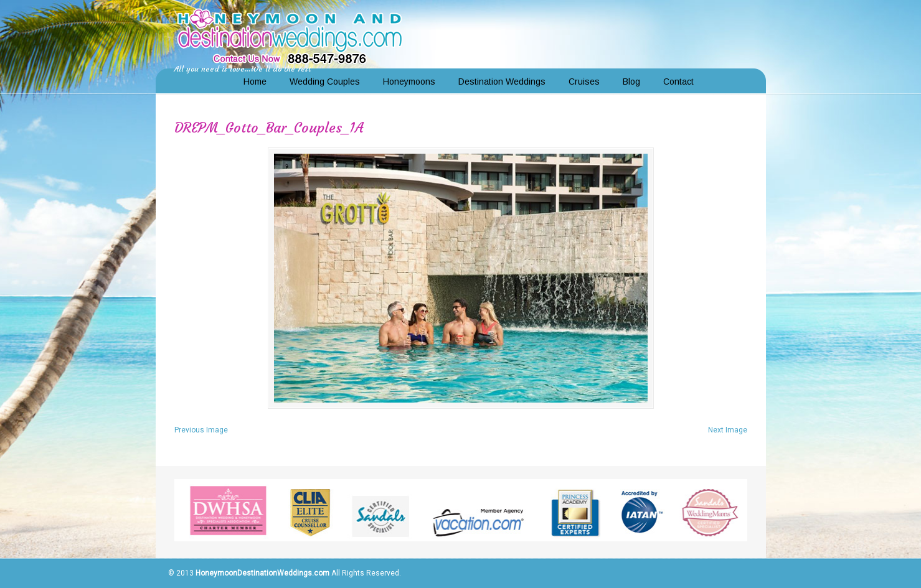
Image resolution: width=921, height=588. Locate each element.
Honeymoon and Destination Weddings (290, 35)
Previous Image (201, 430)
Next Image (728, 430)
